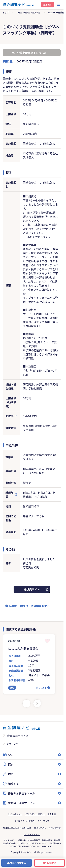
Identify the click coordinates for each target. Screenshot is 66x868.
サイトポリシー (15, 814)
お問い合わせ (55, 828)
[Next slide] (37, 703)
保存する (52, 863)
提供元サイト (32, 589)
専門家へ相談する (17, 863)
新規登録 (47, 5)
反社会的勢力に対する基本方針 (17, 828)
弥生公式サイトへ (32, 834)
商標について (40, 828)
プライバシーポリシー (35, 814)
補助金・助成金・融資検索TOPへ (29, 606)
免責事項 (52, 814)
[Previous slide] (26, 703)
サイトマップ (43, 821)
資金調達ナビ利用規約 (24, 821)
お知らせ (12, 744)
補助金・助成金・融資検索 (28, 12)
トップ (6, 12)
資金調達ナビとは (18, 736)
